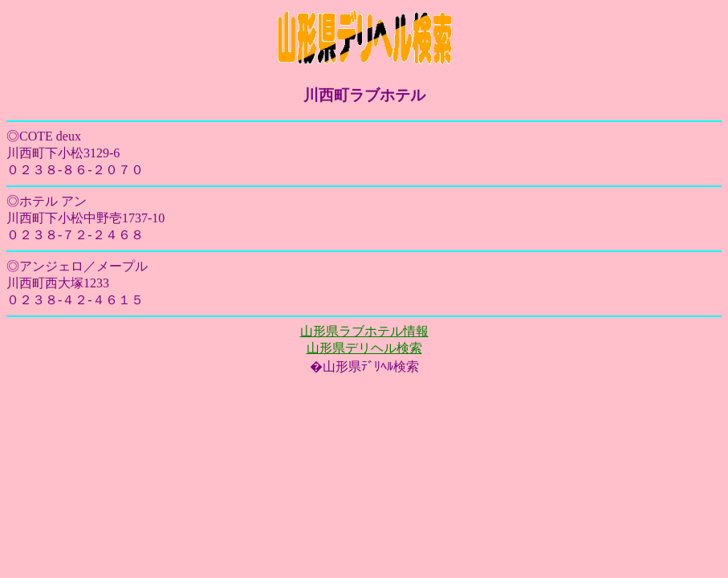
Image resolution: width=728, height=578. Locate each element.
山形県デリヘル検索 (364, 348)
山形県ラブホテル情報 (364, 331)
